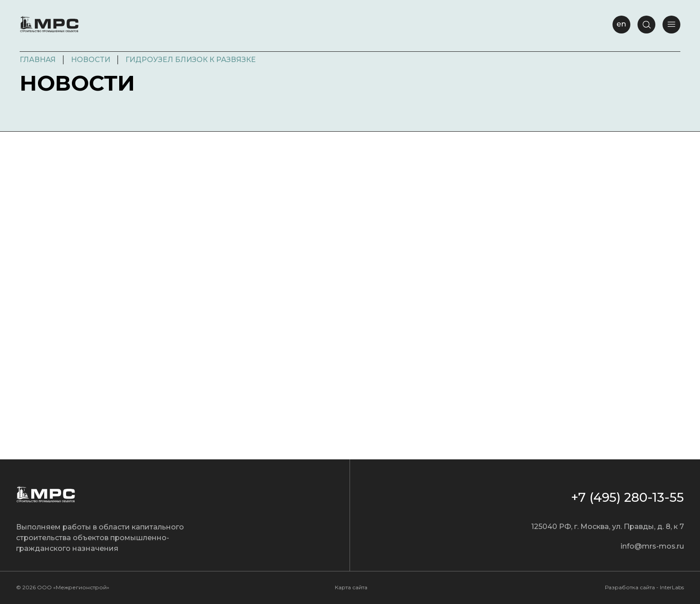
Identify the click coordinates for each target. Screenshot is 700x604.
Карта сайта (351, 587)
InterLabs (672, 587)
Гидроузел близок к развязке (191, 60)
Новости (91, 60)
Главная (38, 60)
